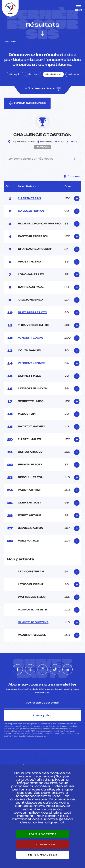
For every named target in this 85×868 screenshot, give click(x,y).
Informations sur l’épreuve (42, 159)
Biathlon (33, 75)
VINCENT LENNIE (31, 363)
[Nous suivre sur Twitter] (30, 669)
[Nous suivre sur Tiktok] (55, 669)
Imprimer (72, 176)
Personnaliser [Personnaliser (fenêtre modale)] (43, 855)
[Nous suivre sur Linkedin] (67, 669)
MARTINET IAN (29, 198)
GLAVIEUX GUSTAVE (33, 623)
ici (45, 736)
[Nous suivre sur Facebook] (18, 669)
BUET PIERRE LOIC (33, 313)
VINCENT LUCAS (31, 338)
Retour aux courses (27, 103)
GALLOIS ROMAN (31, 211)
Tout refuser (42, 844)
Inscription (43, 715)
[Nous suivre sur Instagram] (43, 669)
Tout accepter (43, 834)
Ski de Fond (53, 75)
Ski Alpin (15, 75)
